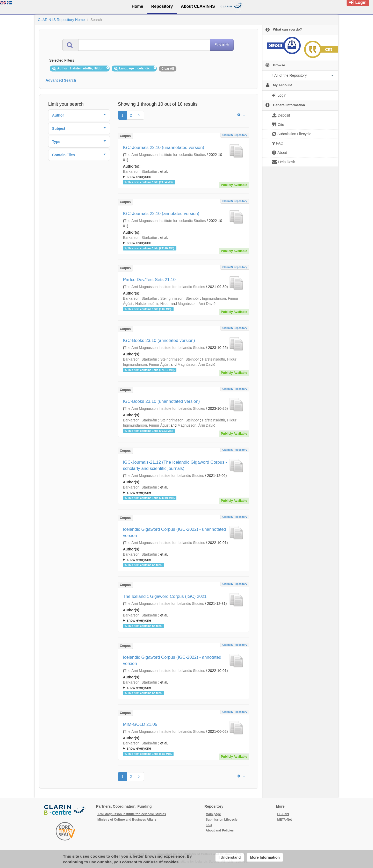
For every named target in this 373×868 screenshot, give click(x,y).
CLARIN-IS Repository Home (61, 20)
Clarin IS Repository (235, 135)
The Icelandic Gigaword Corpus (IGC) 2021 (165, 596)
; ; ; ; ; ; (184, 174)
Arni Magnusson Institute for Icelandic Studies (132, 814)
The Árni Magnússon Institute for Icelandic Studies (164, 287)
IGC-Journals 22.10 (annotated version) (161, 214)
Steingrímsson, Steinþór (180, 298)
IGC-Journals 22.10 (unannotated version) (164, 148)
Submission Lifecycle (222, 820)
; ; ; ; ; (184, 490)
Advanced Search (61, 80)
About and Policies (220, 830)
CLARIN (283, 814)
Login (358, 2)
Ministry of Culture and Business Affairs (127, 820)
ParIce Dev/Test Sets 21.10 (149, 280)
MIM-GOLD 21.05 (140, 724)
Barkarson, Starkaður (140, 171)
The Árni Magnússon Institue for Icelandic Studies (164, 476)
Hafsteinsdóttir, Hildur (152, 304)
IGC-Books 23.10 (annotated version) (159, 340)
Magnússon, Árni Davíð (197, 304)
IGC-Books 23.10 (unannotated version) (162, 401)
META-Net (284, 820)
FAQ (209, 825)
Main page (213, 814)
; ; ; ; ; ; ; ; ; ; (184, 746)
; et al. (184, 174)
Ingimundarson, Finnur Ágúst (146, 364)
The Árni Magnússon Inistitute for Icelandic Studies (165, 155)
